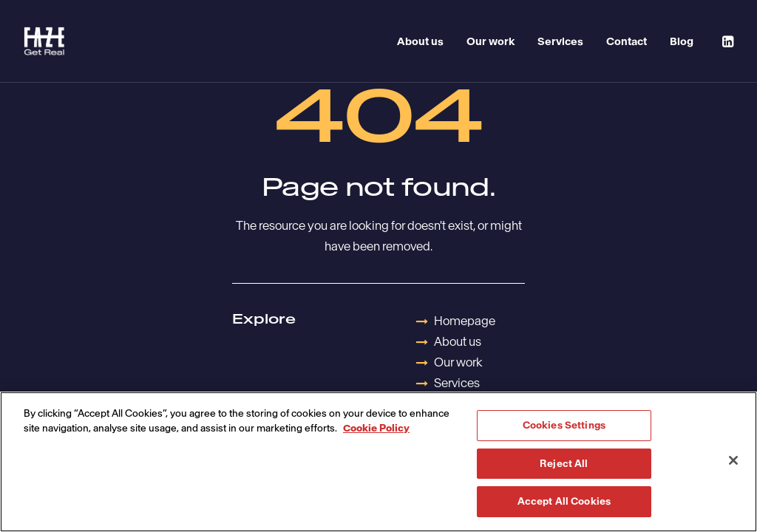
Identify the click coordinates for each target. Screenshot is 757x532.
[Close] (733, 460)
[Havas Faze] (44, 41)
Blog (682, 41)
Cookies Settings (564, 425)
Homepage (465, 321)
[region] (378, 462)
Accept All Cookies (564, 501)
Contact (627, 41)
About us (420, 41)
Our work (490, 41)
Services (560, 41)
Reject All (564, 464)
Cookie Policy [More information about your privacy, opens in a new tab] (376, 428)
